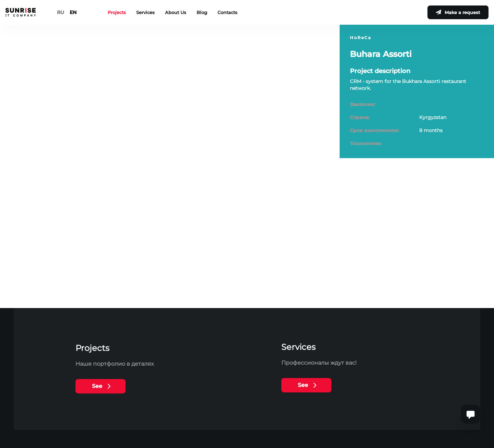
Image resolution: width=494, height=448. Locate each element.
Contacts (227, 12)
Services (145, 12)
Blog (202, 12)
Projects (117, 12)
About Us (176, 12)
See (97, 386)
